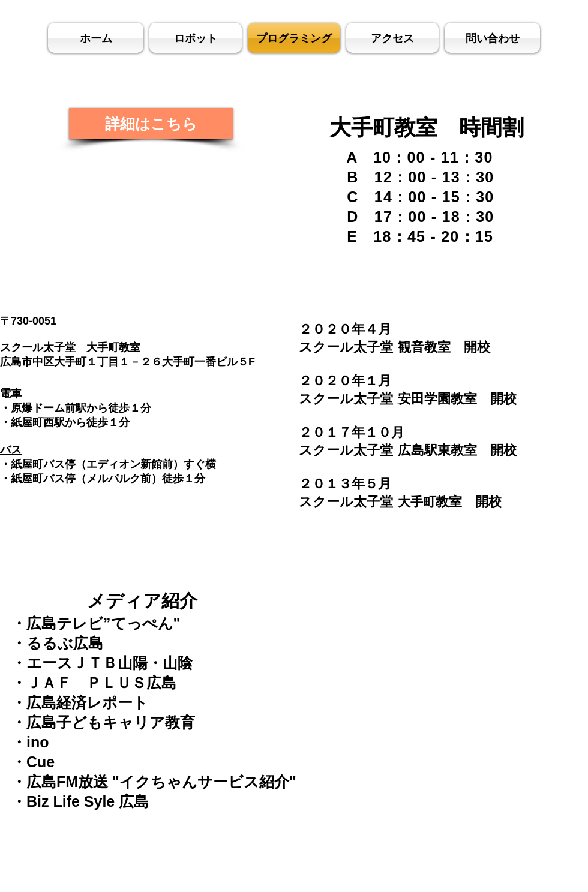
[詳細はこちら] (151, 124)
